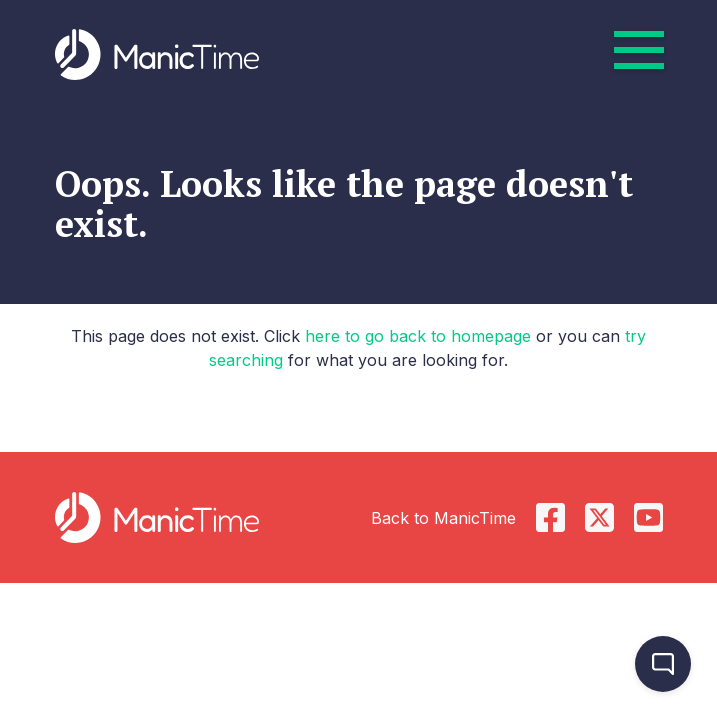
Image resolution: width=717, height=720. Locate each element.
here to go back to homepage (418, 336)
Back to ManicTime (443, 518)
